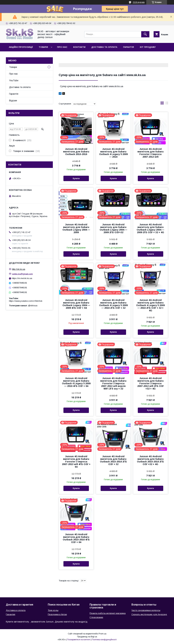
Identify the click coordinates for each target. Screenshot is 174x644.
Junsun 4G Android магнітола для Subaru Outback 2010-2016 (76, 152)
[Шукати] (145, 34)
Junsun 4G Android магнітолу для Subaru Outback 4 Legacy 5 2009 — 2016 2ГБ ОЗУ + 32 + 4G (150, 305)
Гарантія (129, 47)
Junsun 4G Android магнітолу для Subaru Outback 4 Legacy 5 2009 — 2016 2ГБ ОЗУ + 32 (113, 304)
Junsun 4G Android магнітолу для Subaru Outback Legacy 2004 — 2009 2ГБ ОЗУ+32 (113, 228)
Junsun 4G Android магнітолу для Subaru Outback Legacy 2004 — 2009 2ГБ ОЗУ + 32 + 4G (150, 228)
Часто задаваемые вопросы (146, 610)
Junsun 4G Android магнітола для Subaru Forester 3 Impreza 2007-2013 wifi (151, 153)
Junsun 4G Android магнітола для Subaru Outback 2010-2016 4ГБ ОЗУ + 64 (76, 538)
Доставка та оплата (104, 47)
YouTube (14, 80)
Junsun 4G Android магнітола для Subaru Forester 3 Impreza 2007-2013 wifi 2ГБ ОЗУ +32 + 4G (151, 383)
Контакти (79, 47)
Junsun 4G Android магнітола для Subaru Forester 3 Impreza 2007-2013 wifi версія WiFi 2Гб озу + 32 (113, 383)
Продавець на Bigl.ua (87, 637)
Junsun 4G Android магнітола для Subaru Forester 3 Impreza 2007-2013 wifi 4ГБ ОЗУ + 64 (76, 462)
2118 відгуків (139, 2)
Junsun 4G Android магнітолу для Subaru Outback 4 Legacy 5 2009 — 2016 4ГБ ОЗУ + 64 (76, 382)
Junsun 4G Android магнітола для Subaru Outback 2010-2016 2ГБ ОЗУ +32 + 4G (150, 460)
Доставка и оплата (16, 610)
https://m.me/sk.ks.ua (22, 278)
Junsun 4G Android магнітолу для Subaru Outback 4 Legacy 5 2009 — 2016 (113, 153)
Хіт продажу (148, 47)
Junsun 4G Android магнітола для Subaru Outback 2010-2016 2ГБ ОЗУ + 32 (113, 460)
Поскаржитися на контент (79, 640)
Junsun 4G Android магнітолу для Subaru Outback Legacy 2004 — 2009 (76, 228)
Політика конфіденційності (104, 640)
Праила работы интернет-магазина (108, 613)
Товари (43, 47)
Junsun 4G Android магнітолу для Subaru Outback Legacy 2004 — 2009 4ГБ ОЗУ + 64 (76, 304)
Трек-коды (53, 610)
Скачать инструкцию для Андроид (149, 614)
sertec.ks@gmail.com (22, 274)
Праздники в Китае (57, 614)
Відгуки (13, 101)
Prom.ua (102, 634)
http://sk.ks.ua (19, 269)
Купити (76, 178)
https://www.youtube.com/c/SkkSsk (26, 301)
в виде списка (167, 104)
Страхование (96, 617)
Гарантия (11, 614)
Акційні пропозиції (21, 47)
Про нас (62, 47)
